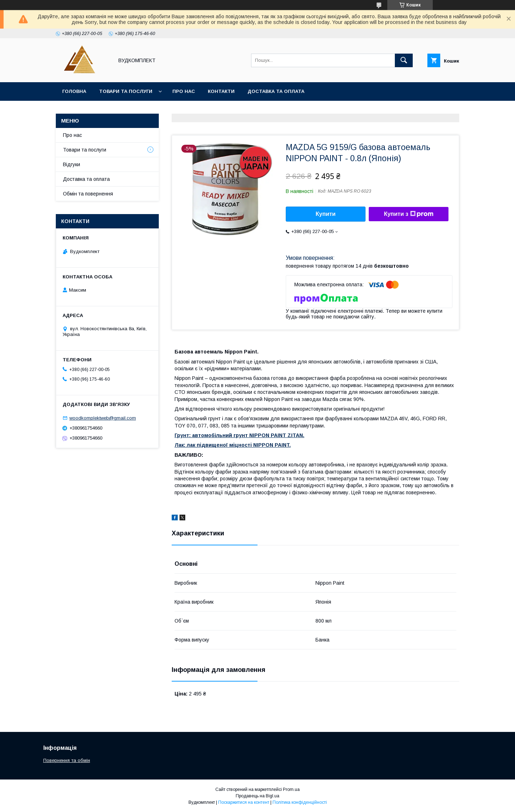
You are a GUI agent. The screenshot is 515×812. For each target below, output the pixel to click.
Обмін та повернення (88, 194)
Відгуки (72, 164)
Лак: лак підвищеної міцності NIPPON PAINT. (233, 445)
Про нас (184, 91)
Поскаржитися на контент (244, 802)
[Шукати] (404, 60)
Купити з (408, 214)
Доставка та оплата (276, 91)
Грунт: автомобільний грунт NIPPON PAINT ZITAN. (239, 435)
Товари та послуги (126, 91)
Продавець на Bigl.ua (257, 796)
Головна (74, 91)
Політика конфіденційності (300, 802)
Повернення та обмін (67, 760)
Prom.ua (291, 789)
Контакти (221, 91)
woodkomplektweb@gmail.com (103, 418)
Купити (326, 214)
